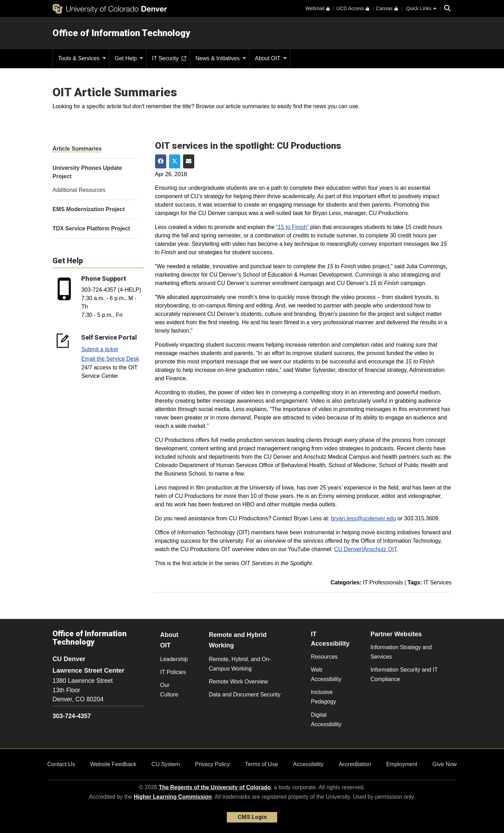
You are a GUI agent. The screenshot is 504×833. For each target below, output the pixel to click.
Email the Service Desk (110, 359)
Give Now (445, 764)
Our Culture (169, 690)
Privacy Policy (212, 764)
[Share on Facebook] (161, 161)
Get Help (129, 58)
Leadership (174, 659)
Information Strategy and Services (401, 652)
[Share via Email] (189, 161)
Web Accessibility (326, 674)
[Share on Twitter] (175, 161)
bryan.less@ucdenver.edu (363, 518)
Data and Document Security (245, 695)
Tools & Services (82, 58)
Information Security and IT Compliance (404, 674)
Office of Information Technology (121, 33)
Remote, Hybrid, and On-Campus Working (240, 664)
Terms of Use (261, 764)
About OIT (271, 58)
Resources (324, 657)
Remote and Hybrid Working (238, 640)
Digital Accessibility (326, 720)
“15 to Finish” (292, 227)
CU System (166, 764)
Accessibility (308, 764)
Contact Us (61, 764)
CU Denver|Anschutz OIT (365, 549)
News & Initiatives (221, 58)
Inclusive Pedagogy (323, 697)
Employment (402, 764)
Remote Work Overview (239, 682)
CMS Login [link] (252, 817)
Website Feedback (113, 764)
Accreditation (355, 764)
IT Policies (173, 672)
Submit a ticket (100, 349)
